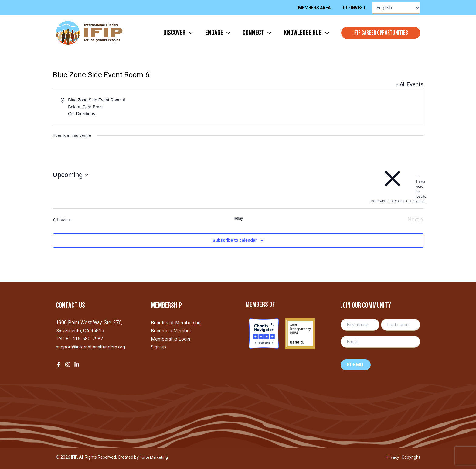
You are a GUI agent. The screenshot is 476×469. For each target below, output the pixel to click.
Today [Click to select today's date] (238, 218)
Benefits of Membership (177, 322)
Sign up (159, 346)
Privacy (392, 457)
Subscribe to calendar (235, 240)
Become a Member (171, 331)
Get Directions (82, 114)
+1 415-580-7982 (84, 339)
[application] (181, 33)
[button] (381, 33)
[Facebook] (59, 364)
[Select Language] (396, 8)
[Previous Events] (62, 220)
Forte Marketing (155, 457)
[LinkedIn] (77, 364)
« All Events (410, 84)
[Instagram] (68, 364)
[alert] (418, 189)
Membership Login (171, 339)
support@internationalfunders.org (91, 346)
